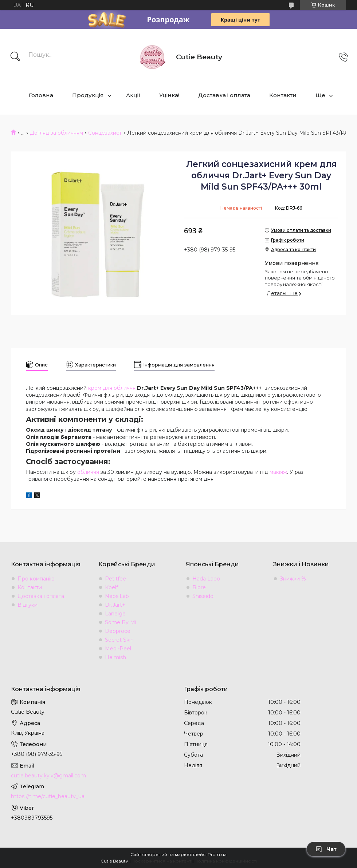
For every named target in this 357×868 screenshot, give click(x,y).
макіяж (278, 472)
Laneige (115, 614)
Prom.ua (217, 854)
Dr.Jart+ (115, 605)
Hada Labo (206, 579)
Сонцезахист (105, 133)
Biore (199, 587)
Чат (326, 849)
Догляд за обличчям (56, 133)
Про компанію (36, 579)
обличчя (88, 472)
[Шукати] (15, 57)
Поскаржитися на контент (161, 861)
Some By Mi (121, 622)
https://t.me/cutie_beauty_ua (48, 796)
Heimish (115, 657)
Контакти (283, 95)
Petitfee (115, 579)
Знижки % (293, 579)
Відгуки (28, 605)
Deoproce (118, 631)
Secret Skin (119, 640)
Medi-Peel (118, 649)
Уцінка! (169, 95)
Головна (41, 95)
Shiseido (203, 596)
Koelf (111, 587)
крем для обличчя (112, 388)
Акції (133, 95)
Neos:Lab (117, 596)
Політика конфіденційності (226, 861)
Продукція (88, 95)
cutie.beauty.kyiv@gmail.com (48, 776)
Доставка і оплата (224, 95)
